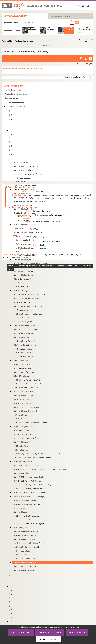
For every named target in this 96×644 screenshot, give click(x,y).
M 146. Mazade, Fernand (23, 349)
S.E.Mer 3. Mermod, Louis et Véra (26, 407)
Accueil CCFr (7, 41)
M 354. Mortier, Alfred (22, 551)
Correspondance (11, 98)
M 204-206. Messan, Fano (23, 415)
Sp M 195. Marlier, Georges (24, 275)
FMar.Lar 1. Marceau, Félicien (25, 236)
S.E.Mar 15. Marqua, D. (22, 279)
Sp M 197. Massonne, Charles (25, 326)
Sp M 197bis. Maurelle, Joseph (25, 329)
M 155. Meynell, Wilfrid (22, 430)
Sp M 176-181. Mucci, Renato (25, 566)
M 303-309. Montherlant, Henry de (27, 504)
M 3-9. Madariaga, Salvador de (26, 178)
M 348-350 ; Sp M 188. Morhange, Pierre (29, 543)
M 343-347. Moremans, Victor (25, 535)
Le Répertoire (60, 16)
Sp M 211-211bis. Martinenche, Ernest (28, 306)
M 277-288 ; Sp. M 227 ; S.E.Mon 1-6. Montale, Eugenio (34, 485)
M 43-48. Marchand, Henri (24, 248)
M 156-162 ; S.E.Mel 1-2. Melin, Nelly (27, 380)
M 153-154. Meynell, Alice (23, 427)
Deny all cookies (50, 632)
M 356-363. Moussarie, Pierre (25, 559)
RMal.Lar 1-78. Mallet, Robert (25, 213)
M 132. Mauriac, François (23, 333)
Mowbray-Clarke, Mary (24, 41)
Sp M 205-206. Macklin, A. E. (24, 170)
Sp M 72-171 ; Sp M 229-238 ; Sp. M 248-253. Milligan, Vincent (37, 454)
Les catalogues (16, 16)
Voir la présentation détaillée (77, 77)
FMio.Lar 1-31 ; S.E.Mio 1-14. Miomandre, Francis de (34, 458)
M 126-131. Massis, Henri (23, 322)
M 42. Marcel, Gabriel (22, 240)
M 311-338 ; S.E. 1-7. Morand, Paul (27, 516)
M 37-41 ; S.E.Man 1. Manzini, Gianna (28, 232)
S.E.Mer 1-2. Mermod (22, 399)
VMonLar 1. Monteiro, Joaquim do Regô (29, 496)
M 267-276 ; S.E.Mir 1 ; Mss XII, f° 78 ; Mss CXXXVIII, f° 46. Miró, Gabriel (40, 469)
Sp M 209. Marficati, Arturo (24, 259)
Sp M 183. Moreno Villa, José (25, 539)
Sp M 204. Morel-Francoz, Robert (26, 531)
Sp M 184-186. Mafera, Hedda (25, 186)
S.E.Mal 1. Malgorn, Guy (23, 205)
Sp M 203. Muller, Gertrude (24, 570)
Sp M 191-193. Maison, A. (23, 197)
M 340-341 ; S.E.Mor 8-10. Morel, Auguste (29, 524)
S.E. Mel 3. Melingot (21, 376)
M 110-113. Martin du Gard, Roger (27, 298)
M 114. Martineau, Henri (23, 302)
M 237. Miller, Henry (21, 450)
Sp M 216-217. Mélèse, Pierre (25, 372)
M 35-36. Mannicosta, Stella (24, 225)
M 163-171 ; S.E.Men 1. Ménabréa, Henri (29, 384)
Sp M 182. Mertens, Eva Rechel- (26, 411)
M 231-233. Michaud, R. (23, 434)
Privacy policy (48, 639)
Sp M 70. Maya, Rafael (22, 337)
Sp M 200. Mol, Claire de (23, 473)
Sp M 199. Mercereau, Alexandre (26, 388)
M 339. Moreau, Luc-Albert (24, 520)
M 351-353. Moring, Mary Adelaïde (27, 547)
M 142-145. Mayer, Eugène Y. (24, 341)
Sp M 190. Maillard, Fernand (24, 193)
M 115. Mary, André (21, 310)
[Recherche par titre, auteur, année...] (45, 22)
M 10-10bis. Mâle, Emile (23, 201)
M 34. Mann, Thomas (22, 221)
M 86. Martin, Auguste (22, 291)
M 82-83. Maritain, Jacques (24, 271)
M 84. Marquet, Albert (22, 283)
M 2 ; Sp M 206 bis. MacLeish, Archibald (29, 174)
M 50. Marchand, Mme (22, 244)
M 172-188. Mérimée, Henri (24, 392)
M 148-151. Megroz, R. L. (23, 364)
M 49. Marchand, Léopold (23, 252)
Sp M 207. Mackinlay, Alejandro (26, 166)
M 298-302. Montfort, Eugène (25, 500)
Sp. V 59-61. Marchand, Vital (25, 256)
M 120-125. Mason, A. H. (23, 318)
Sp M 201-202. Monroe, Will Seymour (28, 481)
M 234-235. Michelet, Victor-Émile (27, 438)
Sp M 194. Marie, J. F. (22, 267)
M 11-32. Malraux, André (23, 217)
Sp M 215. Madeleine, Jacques (25, 182)
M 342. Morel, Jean (21, 528)
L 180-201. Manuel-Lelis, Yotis (25, 228)
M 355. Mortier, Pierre (22, 555)
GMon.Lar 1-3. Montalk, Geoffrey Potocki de (30, 489)
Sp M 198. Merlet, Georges (24, 395)
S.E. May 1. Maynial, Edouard (25, 345)
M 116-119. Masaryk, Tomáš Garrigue (28, 314)
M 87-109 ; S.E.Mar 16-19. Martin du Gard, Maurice (33, 294)
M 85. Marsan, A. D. (21, 287)
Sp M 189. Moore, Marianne (24, 512)
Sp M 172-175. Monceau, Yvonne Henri (28, 477)
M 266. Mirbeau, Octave (23, 461)
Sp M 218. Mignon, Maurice (24, 442)
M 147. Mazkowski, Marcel (24, 357)
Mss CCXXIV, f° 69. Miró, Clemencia (27, 465)
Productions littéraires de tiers (17, 94)
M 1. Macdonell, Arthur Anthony (26, 162)
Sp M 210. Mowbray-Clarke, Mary (26, 562)
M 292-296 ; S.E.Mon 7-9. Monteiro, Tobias (30, 493)
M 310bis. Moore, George (23, 508)
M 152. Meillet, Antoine (22, 368)
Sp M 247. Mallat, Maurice (24, 209)
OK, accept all (21, 632)
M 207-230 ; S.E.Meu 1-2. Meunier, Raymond (30, 423)
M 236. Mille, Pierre (21, 446)
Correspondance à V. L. (17, 106)
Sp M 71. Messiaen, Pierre (23, 419)
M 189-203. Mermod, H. (22, 403)
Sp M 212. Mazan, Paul (22, 353)
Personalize (77, 632)
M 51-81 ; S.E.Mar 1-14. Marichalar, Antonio (30, 263)
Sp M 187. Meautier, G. (22, 360)
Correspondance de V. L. (17, 103)
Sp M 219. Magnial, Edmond (24, 190)
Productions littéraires (14, 90)
